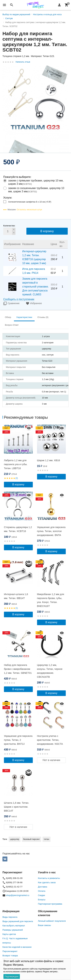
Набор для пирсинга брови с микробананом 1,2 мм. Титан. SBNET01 (18, 669)
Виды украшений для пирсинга (18, 921)
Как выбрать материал (14, 926)
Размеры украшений (13, 930)
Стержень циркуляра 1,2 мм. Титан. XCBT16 (18, 529)
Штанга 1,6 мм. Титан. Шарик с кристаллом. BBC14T (16, 807)
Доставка (43, 887)
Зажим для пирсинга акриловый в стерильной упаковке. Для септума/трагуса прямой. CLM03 (35, 287)
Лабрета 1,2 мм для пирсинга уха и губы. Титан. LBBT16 (16, 464)
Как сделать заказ (47, 882)
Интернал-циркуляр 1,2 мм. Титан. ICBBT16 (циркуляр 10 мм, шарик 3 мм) (34, 257)
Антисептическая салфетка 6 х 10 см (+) (30, 202)
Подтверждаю (12, 976)
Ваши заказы (45, 925)
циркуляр (15, 839)
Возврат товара (10, 956)
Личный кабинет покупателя (52, 921)
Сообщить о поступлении (19, 299)
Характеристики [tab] (24, 317)
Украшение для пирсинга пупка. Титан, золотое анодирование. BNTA (51, 531)
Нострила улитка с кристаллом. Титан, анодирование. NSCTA (50, 740)
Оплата (42, 891)
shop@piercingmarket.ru (18, 895)
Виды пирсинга (10, 917)
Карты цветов (9, 934)
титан (46, 839)
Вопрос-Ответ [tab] (12, 325)
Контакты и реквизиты (49, 878)
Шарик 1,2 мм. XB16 (49, 460)
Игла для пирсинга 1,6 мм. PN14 (34, 271)
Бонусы (42, 900)
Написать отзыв (23, 62)
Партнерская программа (50, 904)
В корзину (47, 231)
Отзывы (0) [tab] (43, 317)
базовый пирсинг (31, 839)
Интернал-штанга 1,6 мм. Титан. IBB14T (16, 596)
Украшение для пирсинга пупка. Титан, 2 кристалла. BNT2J (18, 740)
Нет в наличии (51, 760)
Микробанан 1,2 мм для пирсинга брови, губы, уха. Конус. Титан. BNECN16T (51, 600)
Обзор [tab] (8, 317)
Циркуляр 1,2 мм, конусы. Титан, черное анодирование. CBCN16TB (50, 671)
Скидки (42, 895)
